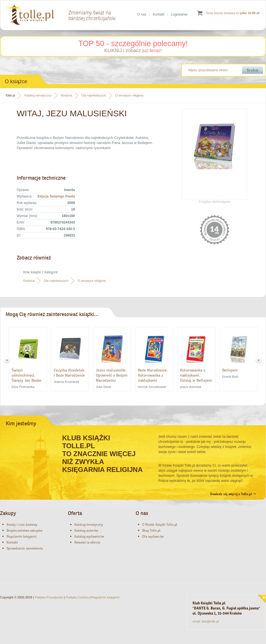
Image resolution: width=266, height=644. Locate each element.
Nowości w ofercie (87, 542)
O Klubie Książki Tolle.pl (160, 525)
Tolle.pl (10, 95)
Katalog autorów (86, 531)
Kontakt (159, 14)
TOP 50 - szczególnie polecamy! (133, 44)
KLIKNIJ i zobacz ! (133, 51)
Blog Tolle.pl (151, 531)
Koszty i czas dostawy (22, 525)
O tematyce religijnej (129, 95)
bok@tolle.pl (210, 621)
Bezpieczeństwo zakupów (24, 531)
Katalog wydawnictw (89, 536)
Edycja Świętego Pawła (56, 196)
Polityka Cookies (77, 597)
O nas (142, 14)
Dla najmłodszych (94, 95)
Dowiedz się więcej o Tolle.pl (233, 494)
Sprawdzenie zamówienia (25, 548)
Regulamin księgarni (21, 536)
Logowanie (179, 14)
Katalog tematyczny (38, 95)
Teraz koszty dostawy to (233, 13)
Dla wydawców (153, 536)
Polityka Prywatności (49, 597)
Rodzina (66, 95)
